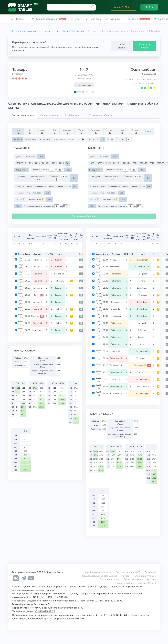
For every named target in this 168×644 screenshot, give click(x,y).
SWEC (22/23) (21, 323)
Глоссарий (150, 572)
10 (93, 139)
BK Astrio (142, 330)
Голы (19, 131)
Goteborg (37, 316)
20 (103, 139)
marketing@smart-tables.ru (69, 608)
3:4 (81, 288)
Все (41, 157)
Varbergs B (37, 267)
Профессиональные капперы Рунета (135, 583)
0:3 (81, 295)
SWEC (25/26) (99, 295)
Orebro (116, 379)
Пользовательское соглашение (100, 576)
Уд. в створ (95, 131)
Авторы (126, 576)
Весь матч (18, 139)
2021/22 (117, 163)
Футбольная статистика (24, 31)
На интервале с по (68, 139)
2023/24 (29, 163)
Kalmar (59, 309)
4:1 (81, 267)
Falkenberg (37, 260)
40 (112, 139)
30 (107, 139)
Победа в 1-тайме (24, 186)
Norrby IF (116, 260)
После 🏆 (21, 199)
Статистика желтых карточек (140, 579)
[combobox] (71, 7)
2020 (92, 163)
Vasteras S (142, 358)
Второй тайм (44, 139)
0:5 (81, 330)
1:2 (81, 274)
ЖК (55, 131)
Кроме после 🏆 (36, 199)
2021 (109, 163)
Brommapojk (116, 302)
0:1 (81, 302)
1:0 (81, 260)
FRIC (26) (21, 260)
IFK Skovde (142, 295)
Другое (148, 131)
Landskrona (116, 267)
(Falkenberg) (149, 74)
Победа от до (59, 178)
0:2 (81, 316)
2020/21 (100, 163)
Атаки (122, 131)
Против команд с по (48, 170)
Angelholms (37, 330)
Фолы (81, 131)
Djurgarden (116, 309)
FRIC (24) (21, 288)
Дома (19, 157)
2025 (54, 163)
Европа (47, 31)
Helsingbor (116, 316)
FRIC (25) (21, 267)
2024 (37, 163)
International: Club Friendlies (71, 31)
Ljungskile (142, 274)
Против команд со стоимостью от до (46, 206)
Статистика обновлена (84, 216)
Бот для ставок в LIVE (128, 572)
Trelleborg (59, 281)
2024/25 (46, 163)
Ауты (110, 131)
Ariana (142, 281)
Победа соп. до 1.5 (38, 178)
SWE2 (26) (99, 260)
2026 (61, 163)
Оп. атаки (136, 131)
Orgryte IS (142, 372)
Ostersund (142, 386)
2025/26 (160, 163)
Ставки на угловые (145, 576)
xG (30, 131)
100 (122, 139)
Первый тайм (30, 139)
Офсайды (67, 131)
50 (117, 139)
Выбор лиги (21, 170)
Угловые (42, 131)
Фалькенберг (143, 69)
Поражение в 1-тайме (44, 186)
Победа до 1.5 (22, 178)
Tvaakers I (59, 260)
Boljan (142, 344)
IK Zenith (37, 295)
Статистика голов (109, 579)
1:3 (81, 281)
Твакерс (20, 69)
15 (98, 139)
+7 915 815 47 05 (45, 611)
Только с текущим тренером (29, 193)
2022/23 (19, 163)
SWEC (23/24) (21, 309)
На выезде (30, 157)
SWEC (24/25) (21, 281)
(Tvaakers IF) (19, 74)
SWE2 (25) (99, 351)
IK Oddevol (116, 394)
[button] (132, 7)
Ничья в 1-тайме (63, 186)
